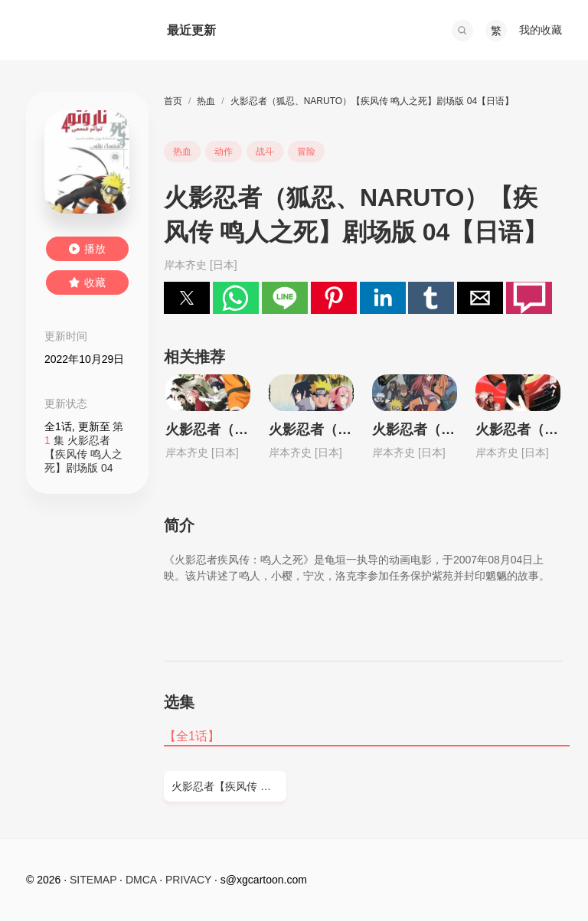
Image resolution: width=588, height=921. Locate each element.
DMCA (141, 880)
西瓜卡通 (81, 31)
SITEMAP (93, 880)
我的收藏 (541, 30)
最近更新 (191, 30)
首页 (173, 101)
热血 (206, 101)
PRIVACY (188, 880)
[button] (462, 31)
